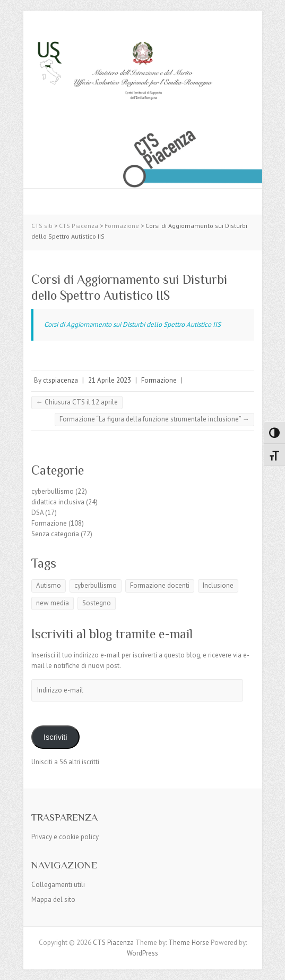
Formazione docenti (160, 585)
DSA (37, 513)
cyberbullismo (53, 491)
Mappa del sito (53, 899)
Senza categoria (55, 534)
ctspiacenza (61, 380)
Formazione (159, 380)
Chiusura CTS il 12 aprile (77, 402)
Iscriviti (55, 737)
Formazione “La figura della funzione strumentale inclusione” (154, 419)
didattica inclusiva (58, 502)
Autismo (49, 585)
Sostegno (97, 603)
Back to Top (270, 965)
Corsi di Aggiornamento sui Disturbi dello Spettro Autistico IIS (132, 324)
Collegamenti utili (58, 885)
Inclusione (218, 585)
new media (53, 603)
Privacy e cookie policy (65, 837)
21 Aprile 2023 (110, 380)
